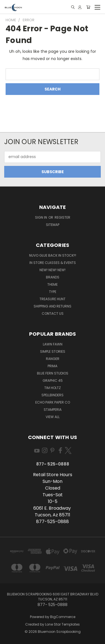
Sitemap (53, 225)
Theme (53, 284)
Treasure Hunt (53, 299)
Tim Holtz (53, 388)
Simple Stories (53, 351)
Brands (53, 277)
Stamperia (53, 410)
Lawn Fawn (53, 344)
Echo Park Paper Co (53, 402)
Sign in (41, 217)
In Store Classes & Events (53, 263)
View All (53, 417)
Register (62, 217)
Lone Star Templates (62, 624)
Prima (53, 366)
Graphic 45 (53, 381)
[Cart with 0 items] (88, 7)
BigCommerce (63, 617)
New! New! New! (53, 270)
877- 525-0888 (53, 464)
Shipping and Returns (53, 306)
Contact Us (53, 313)
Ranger (53, 359)
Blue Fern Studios (53, 373)
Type (53, 292)
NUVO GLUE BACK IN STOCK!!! (53, 255)
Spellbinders (53, 395)
